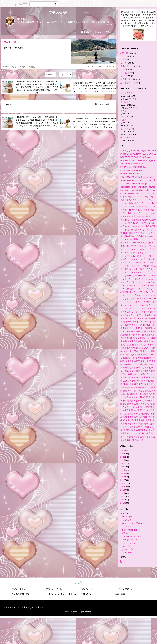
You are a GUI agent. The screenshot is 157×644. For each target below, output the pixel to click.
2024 (123, 457)
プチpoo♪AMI (59, 12)
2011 (123, 500)
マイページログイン (124, 589)
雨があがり (10, 42)
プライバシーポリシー (56, 594)
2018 (123, 477)
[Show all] (108, 24)
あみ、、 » (66, 74)
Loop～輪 (126, 546)
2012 (123, 496)
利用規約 (72, 594)
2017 (123, 480)
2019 (123, 473)
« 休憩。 (50, 74)
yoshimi (21, 19)
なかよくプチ (128, 549)
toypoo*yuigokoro (129, 530)
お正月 (123, 120)
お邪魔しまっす (127, 79)
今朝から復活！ (127, 137)
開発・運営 (120, 594)
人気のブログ (87, 589)
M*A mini (126, 533)
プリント (124, 56)
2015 (123, 487)
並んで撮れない (127, 83)
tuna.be (78, 583)
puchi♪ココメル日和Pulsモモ (134, 523)
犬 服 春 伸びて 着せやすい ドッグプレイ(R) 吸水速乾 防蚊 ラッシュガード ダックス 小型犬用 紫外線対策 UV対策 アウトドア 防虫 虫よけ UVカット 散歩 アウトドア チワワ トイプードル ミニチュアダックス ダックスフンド (94, 87)
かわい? (124, 76)
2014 (123, 490)
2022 (123, 463)
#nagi (5, 67)
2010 (123, 503)
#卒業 (23, 67)
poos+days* (127, 517)
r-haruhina (126, 527)
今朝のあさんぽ (127, 129)
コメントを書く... (104, 104)
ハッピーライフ (129, 543)
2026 (123, 450)
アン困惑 (124, 73)
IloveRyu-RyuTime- (130, 540)
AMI (122, 60)
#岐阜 (14, 67)
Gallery (86, 32)
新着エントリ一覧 (54, 589)
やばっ (123, 111)
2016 (123, 483)
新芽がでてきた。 (128, 93)
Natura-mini (127, 553)
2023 (123, 460)
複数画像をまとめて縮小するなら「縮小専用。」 (25, 607)
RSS (124, 562)
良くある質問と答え (21, 594)
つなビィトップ (19, 589)
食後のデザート (127, 66)
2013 (123, 493)
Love (98, 32)
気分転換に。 (126, 102)
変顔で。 (124, 63)
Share (109, 32)
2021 (123, 467)
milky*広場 (126, 520)
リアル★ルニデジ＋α (131, 536)
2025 (123, 454)
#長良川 (33, 67)
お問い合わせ (87, 594)
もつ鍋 (123, 69)
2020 (123, 470)
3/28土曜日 (125, 53)
